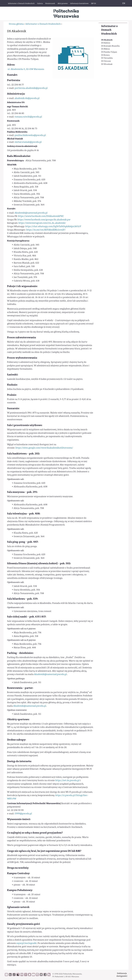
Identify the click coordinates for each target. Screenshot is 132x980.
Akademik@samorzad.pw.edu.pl (31, 213)
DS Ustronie (106, 61)
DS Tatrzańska (107, 58)
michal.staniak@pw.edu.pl (28, 142)
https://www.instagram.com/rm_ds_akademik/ (42, 223)
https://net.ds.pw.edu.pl (67, 780)
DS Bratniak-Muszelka (110, 46)
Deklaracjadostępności (122, 975)
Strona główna (16, 24)
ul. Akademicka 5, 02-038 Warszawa (26, 69)
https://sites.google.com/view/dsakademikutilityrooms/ (44, 448)
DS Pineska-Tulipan (109, 52)
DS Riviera (105, 55)
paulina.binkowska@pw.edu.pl (30, 135)
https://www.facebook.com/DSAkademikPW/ (41, 216)
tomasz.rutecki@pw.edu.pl (28, 117)
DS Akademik (107, 40)
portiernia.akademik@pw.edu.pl (31, 88)
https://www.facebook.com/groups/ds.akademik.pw (44, 220)
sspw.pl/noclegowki (26, 943)
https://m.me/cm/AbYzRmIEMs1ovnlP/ (46, 230)
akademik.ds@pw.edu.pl (27, 98)
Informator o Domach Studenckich (109, 30)
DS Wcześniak (107, 64)
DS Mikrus (105, 49)
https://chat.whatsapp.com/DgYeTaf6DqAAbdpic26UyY (53, 226)
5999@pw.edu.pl (23, 814)
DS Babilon (106, 43)
